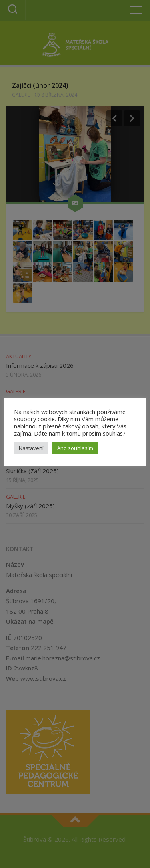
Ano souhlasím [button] (75, 448)
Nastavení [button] (31, 448)
